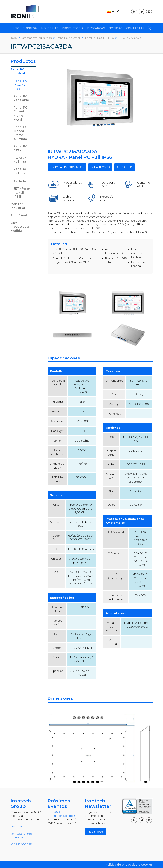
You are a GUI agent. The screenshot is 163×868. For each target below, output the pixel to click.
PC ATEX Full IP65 (20, 160)
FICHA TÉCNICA (100, 167)
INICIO (15, 28)
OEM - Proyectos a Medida (20, 227)
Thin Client (19, 215)
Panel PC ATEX (20, 148)
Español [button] (115, 11)
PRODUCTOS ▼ (73, 28)
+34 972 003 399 (21, 844)
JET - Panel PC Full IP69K (22, 192)
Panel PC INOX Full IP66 (20, 85)
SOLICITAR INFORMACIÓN (67, 167)
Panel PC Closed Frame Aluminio (20, 133)
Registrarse (96, 832)
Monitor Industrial (18, 206)
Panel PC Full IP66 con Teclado (20, 175)
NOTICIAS (116, 28)
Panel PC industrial (18, 71)
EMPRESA (30, 28)
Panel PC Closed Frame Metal (20, 114)
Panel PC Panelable (21, 98)
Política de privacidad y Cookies (129, 864)
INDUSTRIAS (49, 28)
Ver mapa (17, 826)
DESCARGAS (96, 28)
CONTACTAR (135, 28)
